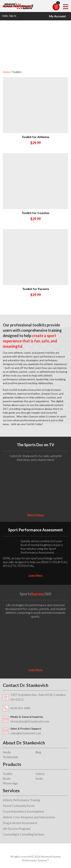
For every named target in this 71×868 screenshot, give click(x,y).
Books (7, 778)
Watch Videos (36, 515)
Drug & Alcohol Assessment (20, 823)
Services (11, 790)
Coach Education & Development (23, 811)
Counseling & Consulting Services (24, 834)
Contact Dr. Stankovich (26, 685)
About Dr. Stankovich (24, 743)
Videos (40, 774)
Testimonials (11, 757)
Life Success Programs (17, 829)
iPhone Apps (10, 783)
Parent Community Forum (19, 806)
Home (6, 72)
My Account (57, 16)
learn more (35, 575)
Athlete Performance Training (21, 800)
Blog (38, 752)
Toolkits (8, 774)
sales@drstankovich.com (26, 733)
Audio (39, 778)
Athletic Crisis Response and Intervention (29, 817)
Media (7, 752)
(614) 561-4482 (20, 708)
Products (12, 764)
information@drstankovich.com (30, 721)
